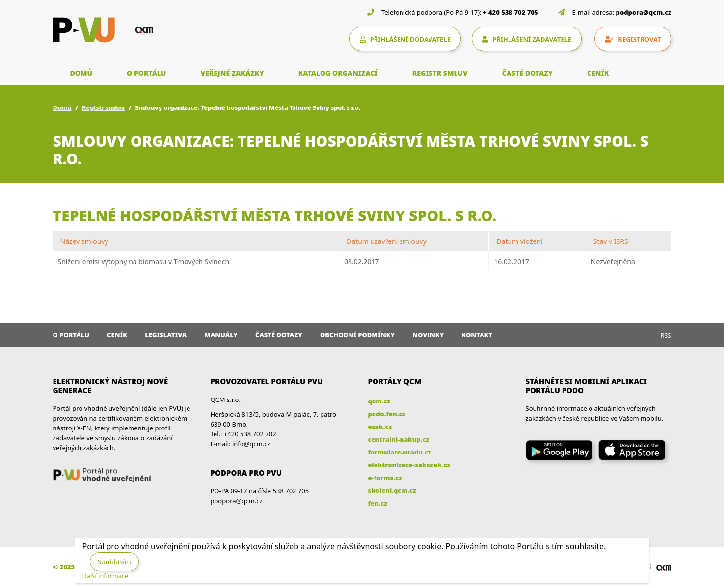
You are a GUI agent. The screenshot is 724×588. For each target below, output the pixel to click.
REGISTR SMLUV (440, 73)
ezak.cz (380, 427)
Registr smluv (103, 107)
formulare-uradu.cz (400, 452)
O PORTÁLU (146, 73)
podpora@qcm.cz (644, 12)
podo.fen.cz (387, 414)
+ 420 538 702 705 (511, 12)
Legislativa (166, 335)
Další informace (106, 576)
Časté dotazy (279, 335)
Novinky (428, 335)
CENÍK (598, 73)
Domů (62, 107)
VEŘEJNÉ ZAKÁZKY (232, 73)
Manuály (221, 335)
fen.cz (378, 503)
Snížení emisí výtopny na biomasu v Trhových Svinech (144, 261)
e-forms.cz (385, 478)
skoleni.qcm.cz (392, 490)
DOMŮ (81, 73)
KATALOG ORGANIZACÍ (338, 73)
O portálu (71, 335)
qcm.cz (379, 401)
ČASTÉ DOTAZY (527, 73)
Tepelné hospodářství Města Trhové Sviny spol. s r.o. (275, 216)
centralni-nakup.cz (399, 439)
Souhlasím (114, 562)
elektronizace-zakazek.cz (409, 465)
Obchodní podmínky (357, 335)
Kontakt (477, 335)
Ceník (117, 335)
